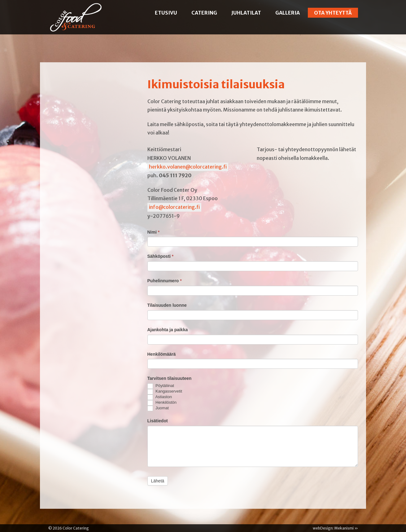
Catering (204, 13)
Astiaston (160, 397)
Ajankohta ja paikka (168, 330)
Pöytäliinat (161, 386)
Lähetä (158, 481)
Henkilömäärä (162, 354)
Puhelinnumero (165, 281)
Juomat (158, 408)
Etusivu (166, 13)
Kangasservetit (165, 392)
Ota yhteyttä (333, 13)
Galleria (288, 13)
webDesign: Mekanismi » (335, 528)
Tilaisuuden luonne (167, 305)
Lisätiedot (158, 421)
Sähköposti (161, 256)
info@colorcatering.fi (174, 207)
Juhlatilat (246, 13)
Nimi (154, 232)
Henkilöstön (162, 403)
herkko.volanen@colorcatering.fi (188, 167)
